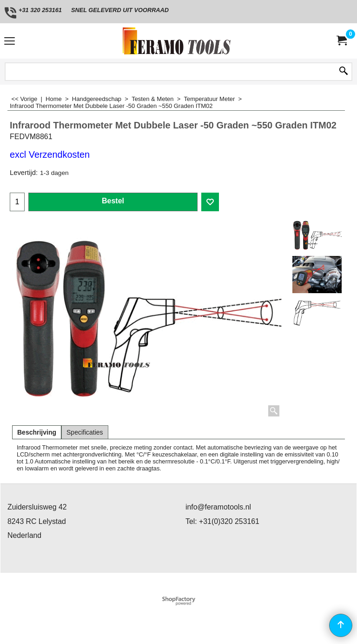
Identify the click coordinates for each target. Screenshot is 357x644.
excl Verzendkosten (50, 154)
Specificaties (85, 432)
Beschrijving (37, 432)
